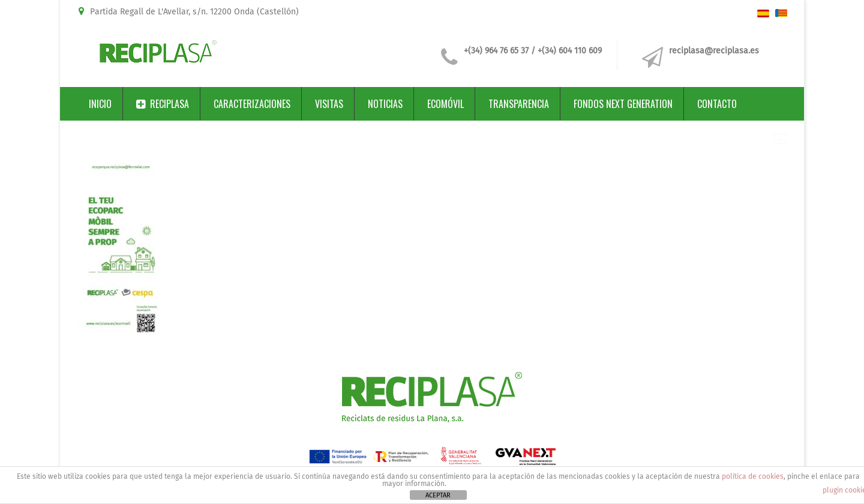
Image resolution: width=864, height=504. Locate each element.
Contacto (717, 104)
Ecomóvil (445, 104)
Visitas (329, 104)
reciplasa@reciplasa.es (714, 51)
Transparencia (519, 104)
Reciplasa (163, 104)
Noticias (385, 104)
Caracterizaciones (252, 104)
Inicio (100, 104)
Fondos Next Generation (623, 104)
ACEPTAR (438, 495)
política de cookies (753, 476)
